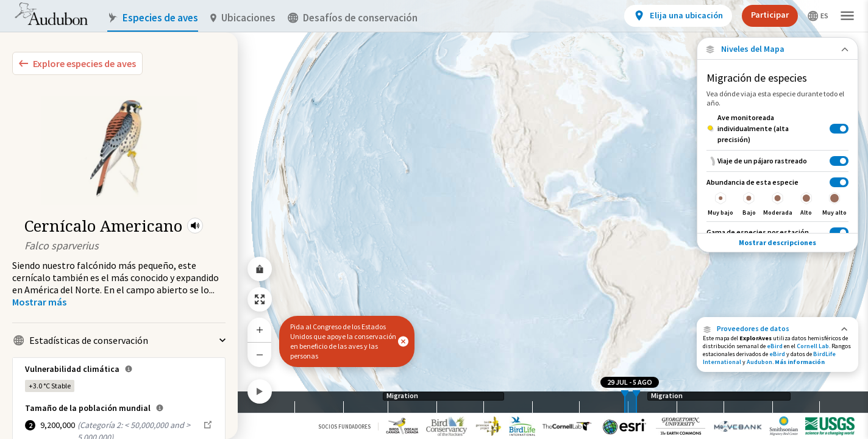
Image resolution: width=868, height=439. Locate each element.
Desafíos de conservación (353, 18)
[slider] (625, 402)
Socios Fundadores (344, 427)
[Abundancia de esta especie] (777, 196)
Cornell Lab (813, 346)
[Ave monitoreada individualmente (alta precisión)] (777, 129)
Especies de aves (153, 18)
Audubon (759, 362)
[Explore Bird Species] (77, 63)
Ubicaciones (243, 18)
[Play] (260, 391)
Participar (770, 15)
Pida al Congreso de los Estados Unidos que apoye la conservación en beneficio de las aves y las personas (343, 341)
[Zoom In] (260, 330)
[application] (434, 220)
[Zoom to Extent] (260, 299)
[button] (195, 226)
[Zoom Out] (260, 355)
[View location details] (678, 16)
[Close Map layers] (777, 49)
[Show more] (39, 302)
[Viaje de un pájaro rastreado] (777, 161)
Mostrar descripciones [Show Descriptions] (777, 242)
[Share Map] (260, 269)
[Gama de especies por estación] (777, 232)
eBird (775, 346)
